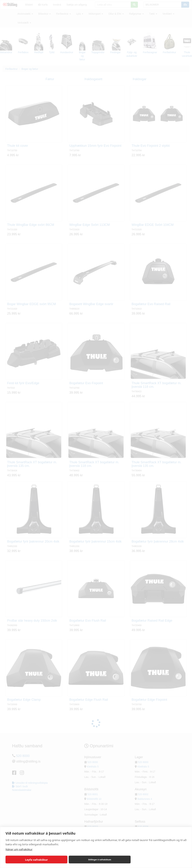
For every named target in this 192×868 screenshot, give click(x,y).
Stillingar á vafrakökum (100, 860)
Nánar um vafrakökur (19, 849)
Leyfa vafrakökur (36, 860)
